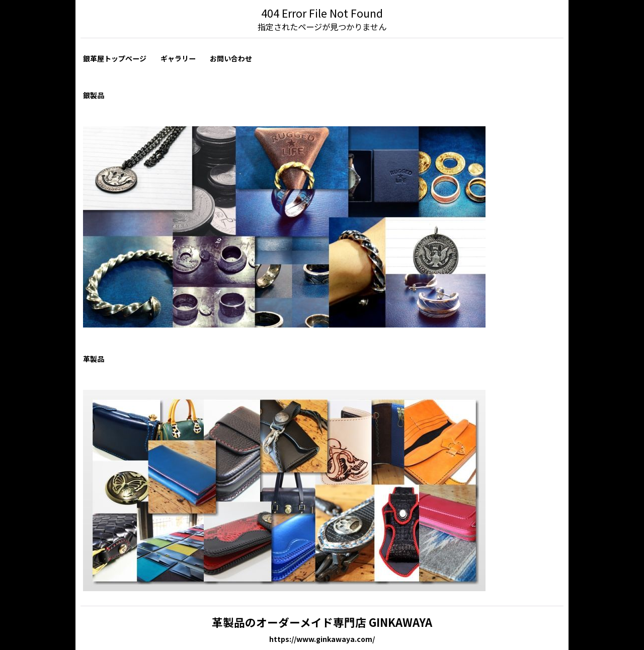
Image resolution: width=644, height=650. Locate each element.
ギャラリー (178, 58)
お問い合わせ (231, 58)
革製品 (94, 359)
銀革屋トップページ (115, 58)
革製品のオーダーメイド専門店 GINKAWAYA (322, 622)
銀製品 (94, 95)
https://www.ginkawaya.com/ (322, 639)
